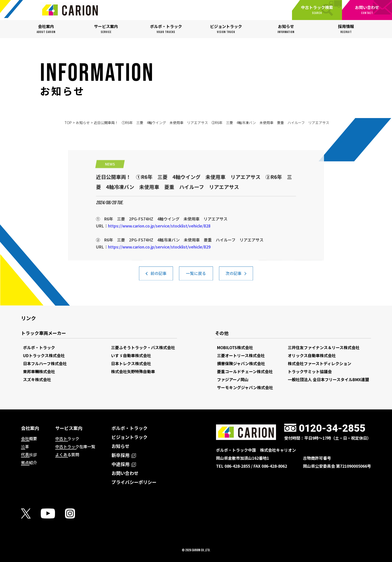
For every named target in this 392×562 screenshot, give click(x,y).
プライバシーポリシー (134, 482)
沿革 (25, 446)
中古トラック (67, 438)
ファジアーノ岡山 (233, 379)
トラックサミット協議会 (310, 371)
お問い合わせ (125, 473)
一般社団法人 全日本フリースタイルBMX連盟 (328, 379)
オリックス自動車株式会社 (312, 355)
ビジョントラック (129, 437)
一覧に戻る (196, 276)
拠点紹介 (29, 462)
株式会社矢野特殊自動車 (133, 371)
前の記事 (158, 276)
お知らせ (83, 123)
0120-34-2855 (332, 428)
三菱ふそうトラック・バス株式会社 (143, 347)
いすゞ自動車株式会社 (131, 355)
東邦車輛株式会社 (39, 371)
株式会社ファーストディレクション (319, 363)
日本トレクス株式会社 (131, 363)
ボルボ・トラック (39, 347)
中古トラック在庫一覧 (75, 446)
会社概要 (29, 438)
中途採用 (124, 464)
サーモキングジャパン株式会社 (245, 387)
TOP (68, 123)
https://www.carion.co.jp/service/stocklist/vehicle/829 (159, 266)
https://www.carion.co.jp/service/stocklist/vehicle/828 (159, 245)
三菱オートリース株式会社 (241, 355)
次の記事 (233, 276)
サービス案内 (69, 428)
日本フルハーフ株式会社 (45, 363)
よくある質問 (67, 454)
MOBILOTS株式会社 (235, 347)
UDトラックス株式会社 (44, 355)
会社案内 (30, 428)
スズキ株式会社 (37, 379)
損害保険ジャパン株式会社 (241, 363)
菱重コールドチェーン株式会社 (245, 371)
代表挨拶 (29, 454)
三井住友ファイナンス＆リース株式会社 (324, 347)
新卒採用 (124, 455)
